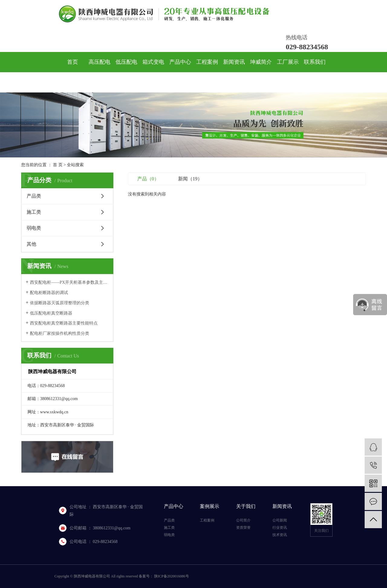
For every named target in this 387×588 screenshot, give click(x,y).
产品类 (34, 196)
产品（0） (148, 179)
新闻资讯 (234, 62)
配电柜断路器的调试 (49, 293)
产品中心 (180, 62)
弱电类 (34, 228)
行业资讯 (280, 528)
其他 (31, 244)
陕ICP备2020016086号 (172, 576)
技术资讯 (280, 535)
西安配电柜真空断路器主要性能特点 (64, 323)
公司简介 (243, 520)
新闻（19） (190, 179)
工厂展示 (288, 62)
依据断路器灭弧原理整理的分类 (60, 303)
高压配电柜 (99, 72)
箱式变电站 (153, 72)
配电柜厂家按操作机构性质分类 (60, 333)
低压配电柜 (126, 72)
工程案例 (207, 62)
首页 (73, 62)
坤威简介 (261, 62)
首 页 (58, 165)
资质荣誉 (243, 528)
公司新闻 (280, 520)
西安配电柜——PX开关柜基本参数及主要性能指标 (69, 282)
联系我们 (315, 62)
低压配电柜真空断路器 (51, 313)
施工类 (34, 212)
